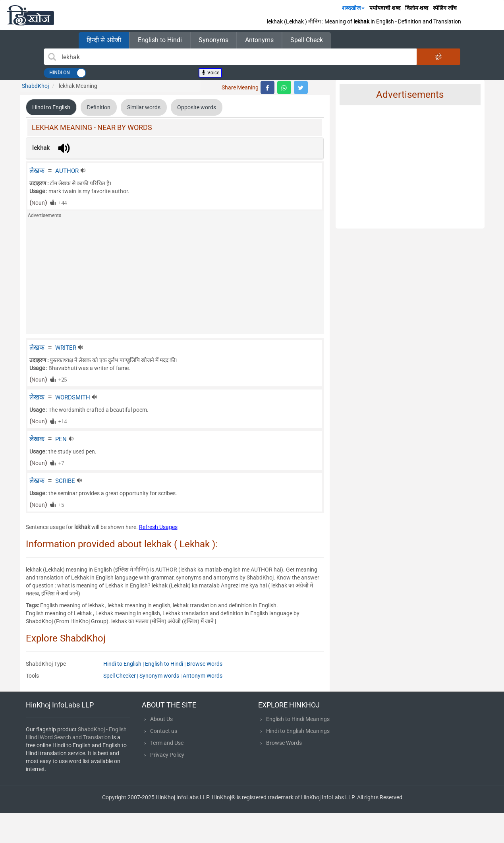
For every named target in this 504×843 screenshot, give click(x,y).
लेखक (37, 171)
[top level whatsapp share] (284, 87)
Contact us (164, 731)
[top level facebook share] (267, 87)
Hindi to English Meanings (298, 731)
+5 (60, 504)
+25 (61, 379)
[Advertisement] (175, 279)
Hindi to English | (124, 664)
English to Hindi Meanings (298, 719)
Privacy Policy (167, 755)
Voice (210, 73)
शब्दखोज (353, 8)
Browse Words (205, 664)
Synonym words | (161, 676)
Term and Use (167, 743)
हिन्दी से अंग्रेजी (104, 40)
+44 (61, 202)
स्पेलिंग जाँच (445, 8)
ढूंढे (438, 56)
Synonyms (213, 40)
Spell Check (307, 40)
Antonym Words (203, 676)
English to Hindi (160, 40)
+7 (60, 463)
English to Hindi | (166, 664)
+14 (61, 421)
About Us (161, 719)
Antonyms (259, 40)
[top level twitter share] (301, 87)
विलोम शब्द (417, 8)
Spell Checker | (121, 676)
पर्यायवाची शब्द (385, 8)
